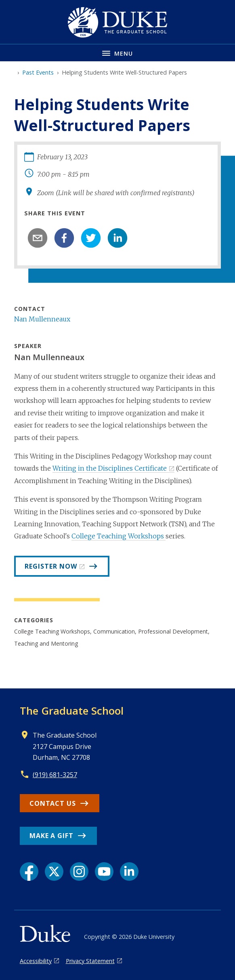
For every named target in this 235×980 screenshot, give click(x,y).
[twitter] (91, 238)
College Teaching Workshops (119, 536)
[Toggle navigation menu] (117, 53)
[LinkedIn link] (129, 872)
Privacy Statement (90, 961)
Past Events (38, 72)
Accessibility (36, 961)
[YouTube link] (104, 872)
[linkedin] (117, 238)
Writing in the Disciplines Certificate (110, 468)
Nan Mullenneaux (42, 319)
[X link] (54, 872)
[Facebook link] (29, 872)
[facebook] (64, 238)
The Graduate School (72, 711)
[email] (38, 238)
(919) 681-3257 (55, 775)
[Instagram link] (79, 872)
